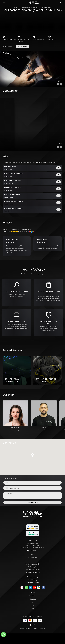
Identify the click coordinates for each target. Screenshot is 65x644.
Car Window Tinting (33, 580)
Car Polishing (32, 590)
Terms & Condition (39, 639)
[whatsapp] (26, 598)
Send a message (32, 513)
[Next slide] (61, 95)
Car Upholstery (25, 7)
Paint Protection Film (32, 575)
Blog (32, 619)
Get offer (22, 57)
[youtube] (35, 598)
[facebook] (43, 598)
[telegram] (30, 598)
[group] (17, 381)
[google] (39, 598)
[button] (32, 466)
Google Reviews (25, 240)
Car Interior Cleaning (32, 593)
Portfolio (33, 606)
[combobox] (8, 499)
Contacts (32, 616)
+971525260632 (61, 3)
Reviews (33, 603)
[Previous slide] (58, 95)
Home (16, 7)
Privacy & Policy (25, 639)
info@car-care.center (33, 556)
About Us (32, 609)
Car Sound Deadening (33, 583)
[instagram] (22, 598)
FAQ (33, 613)
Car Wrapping (33, 577)
